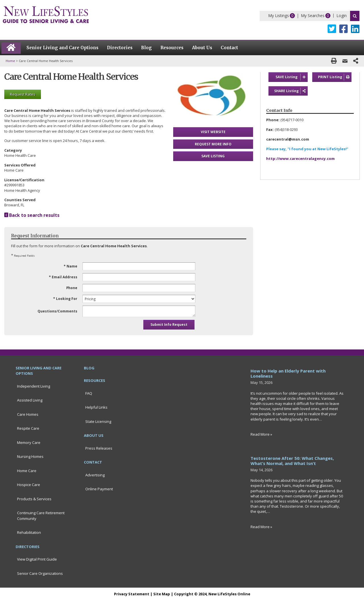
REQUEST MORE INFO (213, 144)
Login (342, 16)
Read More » (261, 434)
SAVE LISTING (213, 156)
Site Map (162, 594)
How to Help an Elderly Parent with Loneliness (288, 373)
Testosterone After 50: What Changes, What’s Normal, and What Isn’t (292, 461)
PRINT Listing (335, 77)
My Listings (279, 16)
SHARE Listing (291, 91)
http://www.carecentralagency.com (300, 159)
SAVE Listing (292, 77)
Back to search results (32, 215)
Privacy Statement (132, 594)
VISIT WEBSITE (213, 132)
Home (10, 61)
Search (355, 16)
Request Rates (23, 94)
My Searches (313, 16)
